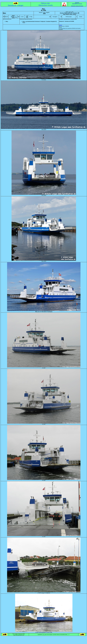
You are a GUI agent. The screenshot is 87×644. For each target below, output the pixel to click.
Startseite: (77, 3)
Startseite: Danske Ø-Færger (77, 6)
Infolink (61, 25)
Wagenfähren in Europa (77, 4)
